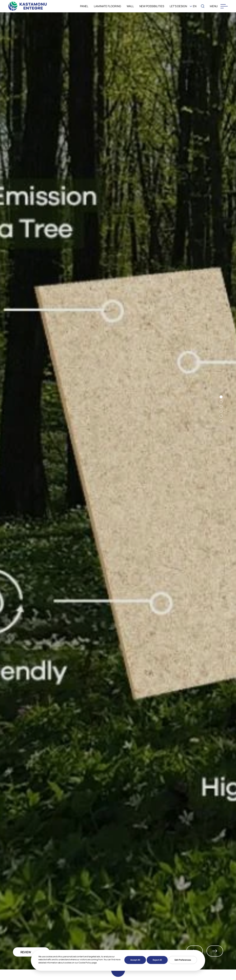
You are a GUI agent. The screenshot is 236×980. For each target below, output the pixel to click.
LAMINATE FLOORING (107, 6)
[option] (118, 490)
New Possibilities (152, 6)
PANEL (84, 6)
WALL (130, 6)
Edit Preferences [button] (183, 960)
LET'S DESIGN (178, 6)
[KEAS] (28, 6)
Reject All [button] (157, 960)
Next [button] (215, 951)
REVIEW (26, 952)
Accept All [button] (135, 960)
